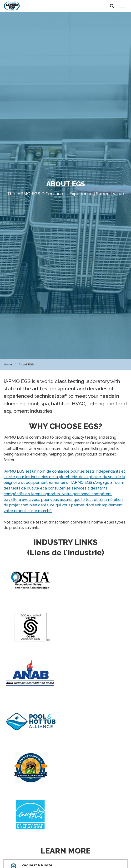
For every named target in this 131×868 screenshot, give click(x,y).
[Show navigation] (123, 6)
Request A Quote (37, 865)
